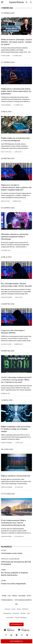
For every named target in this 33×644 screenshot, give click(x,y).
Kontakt (4, 596)
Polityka (4, 550)
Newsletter (23, 613)
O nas (9, 596)
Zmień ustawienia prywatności (23, 600)
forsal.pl (13, 609)
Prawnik (3, 570)
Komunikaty (22, 596)
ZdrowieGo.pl (16, 613)
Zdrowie (3, 581)
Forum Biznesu (10, 618)
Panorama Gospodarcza (21, 618)
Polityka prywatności (7, 600)
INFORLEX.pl (25, 609)
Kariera (29, 596)
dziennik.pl (8, 609)
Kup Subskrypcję (16, 641)
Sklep (28, 613)
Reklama (15, 596)
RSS (16, 604)
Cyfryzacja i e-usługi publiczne (10, 559)
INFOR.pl (19, 609)
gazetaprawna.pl (7, 613)
